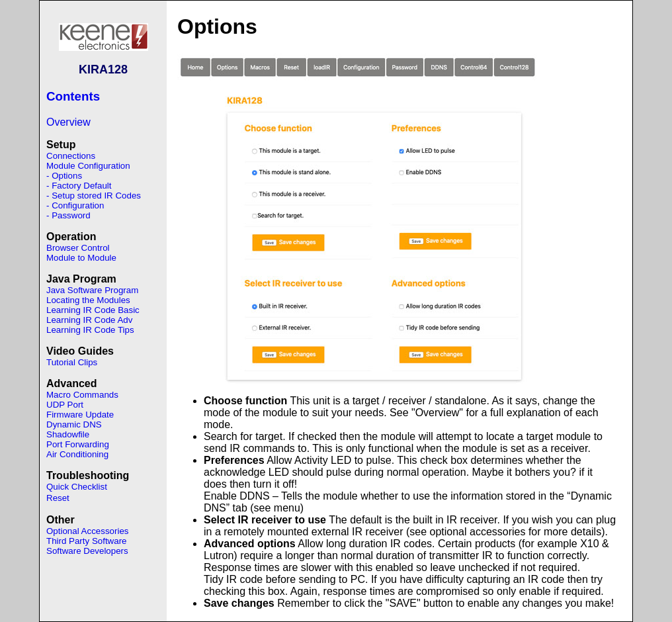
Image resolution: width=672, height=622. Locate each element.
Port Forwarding (78, 444)
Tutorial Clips (72, 362)
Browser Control (78, 248)
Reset (58, 498)
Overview (68, 122)
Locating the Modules (88, 300)
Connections (71, 156)
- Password (68, 215)
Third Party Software (86, 541)
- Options (64, 176)
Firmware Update (80, 415)
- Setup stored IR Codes (94, 196)
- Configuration (75, 205)
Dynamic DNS (74, 424)
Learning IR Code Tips (90, 330)
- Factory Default (79, 186)
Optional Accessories (87, 531)
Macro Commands (82, 395)
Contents (73, 96)
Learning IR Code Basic (93, 310)
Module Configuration (88, 166)
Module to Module (81, 258)
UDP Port (65, 405)
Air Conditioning (77, 454)
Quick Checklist (77, 487)
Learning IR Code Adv (89, 320)
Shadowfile (68, 434)
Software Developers (87, 551)
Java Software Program (92, 290)
